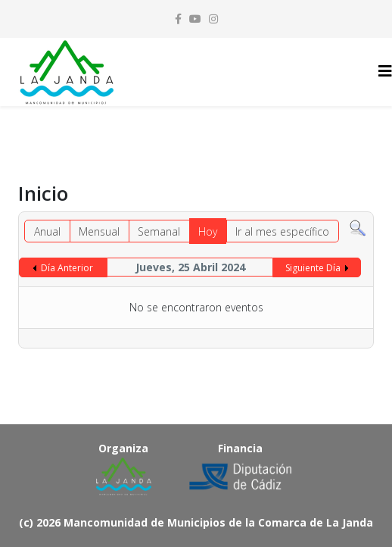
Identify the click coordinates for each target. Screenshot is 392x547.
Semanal (159, 231)
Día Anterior (67, 268)
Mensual (99, 231)
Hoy (208, 231)
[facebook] (178, 19)
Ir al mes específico (282, 231)
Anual (47, 231)
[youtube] (195, 19)
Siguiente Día (313, 268)
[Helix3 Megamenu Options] (385, 71)
